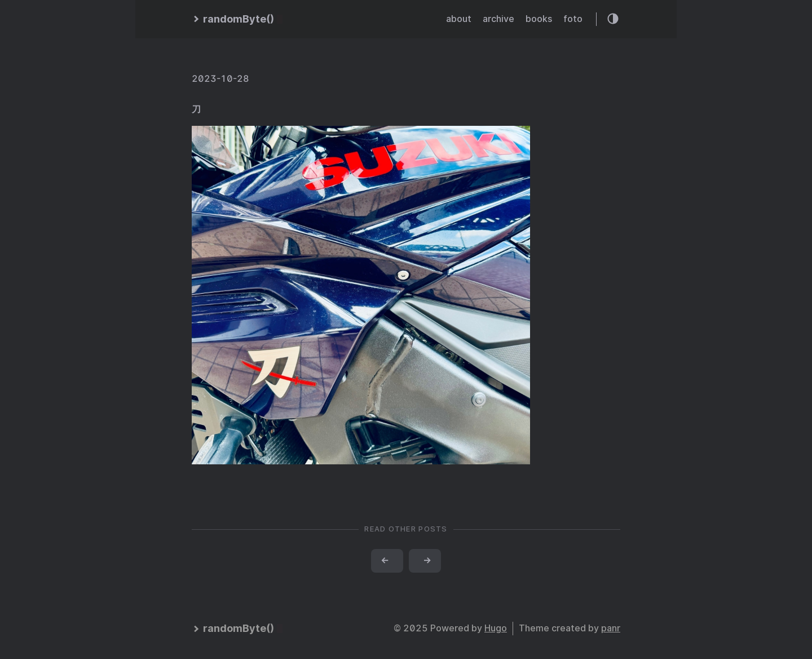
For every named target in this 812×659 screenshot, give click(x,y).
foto (573, 19)
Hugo (496, 628)
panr (611, 628)
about (459, 19)
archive (498, 19)
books (539, 19)
